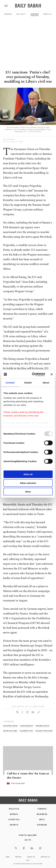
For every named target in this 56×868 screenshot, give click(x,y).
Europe (35, 14)
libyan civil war (10, 731)
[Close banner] (52, 374)
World (8, 14)
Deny (28, 492)
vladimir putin (26, 731)
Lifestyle (14, 819)
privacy (19, 857)
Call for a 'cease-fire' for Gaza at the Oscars (28, 776)
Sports (14, 825)
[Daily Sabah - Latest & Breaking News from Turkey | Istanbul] (28, 6)
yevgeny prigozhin (44, 731)
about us (31, 857)
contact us (45, 857)
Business (42, 814)
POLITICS (14, 809)
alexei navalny (27, 726)
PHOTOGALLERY (18, 783)
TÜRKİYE (42, 809)
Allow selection (28, 483)
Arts (42, 819)
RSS (28, 860)
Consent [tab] (10, 383)
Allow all (28, 474)
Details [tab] (28, 383)
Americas (48, 14)
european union (10, 726)
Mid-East (21, 14)
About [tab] (46, 383)
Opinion (42, 825)
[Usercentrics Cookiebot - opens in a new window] (33, 374)
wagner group (43, 726)
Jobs (8, 857)
